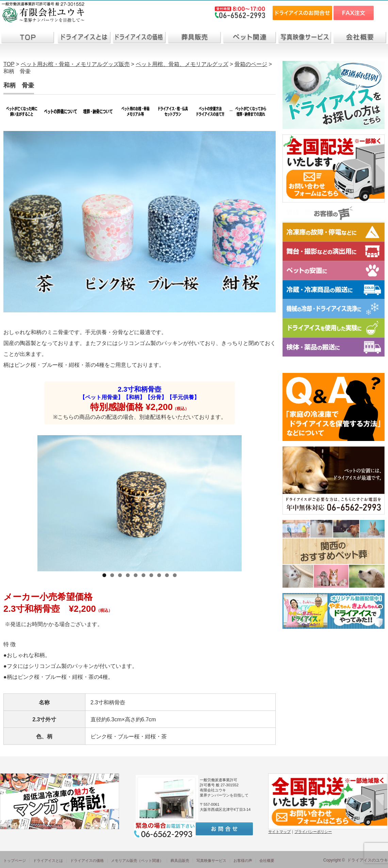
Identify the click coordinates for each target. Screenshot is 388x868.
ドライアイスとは (48, 861)
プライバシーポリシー (313, 832)
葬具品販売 (180, 861)
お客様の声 (243, 861)
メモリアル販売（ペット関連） (137, 861)
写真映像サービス (211, 861)
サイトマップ (279, 832)
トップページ (15, 861)
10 (175, 575)
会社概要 (267, 861)
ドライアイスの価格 (87, 861)
